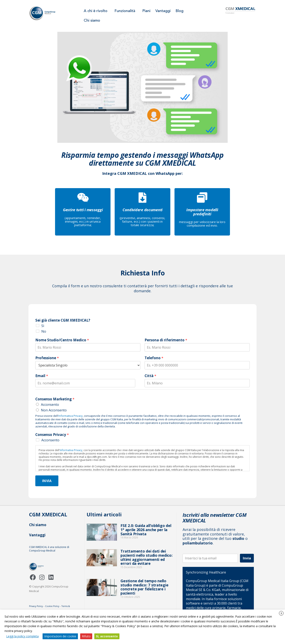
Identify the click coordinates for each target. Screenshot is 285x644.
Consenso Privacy (52, 435)
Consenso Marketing (55, 399)
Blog (179, 11)
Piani (146, 11)
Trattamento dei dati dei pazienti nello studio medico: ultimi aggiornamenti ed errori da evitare (146, 557)
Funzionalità (126, 11)
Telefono (154, 358)
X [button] (281, 613)
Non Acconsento (54, 410)
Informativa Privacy (71, 416)
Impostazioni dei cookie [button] (60, 636)
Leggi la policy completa (22, 636)
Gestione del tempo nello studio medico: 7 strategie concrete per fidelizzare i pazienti (144, 587)
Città (150, 376)
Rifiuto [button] (86, 636)
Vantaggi (163, 11)
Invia (47, 481)
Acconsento (50, 405)
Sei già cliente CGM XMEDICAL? (63, 320)
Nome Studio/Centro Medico (62, 340)
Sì (43, 326)
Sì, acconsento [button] (107, 636)
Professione (47, 358)
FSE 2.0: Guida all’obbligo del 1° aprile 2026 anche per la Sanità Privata (146, 530)
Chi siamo (92, 21)
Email (42, 376)
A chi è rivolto (97, 11)
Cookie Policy (52, 606)
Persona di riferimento (166, 340)
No (44, 331)
